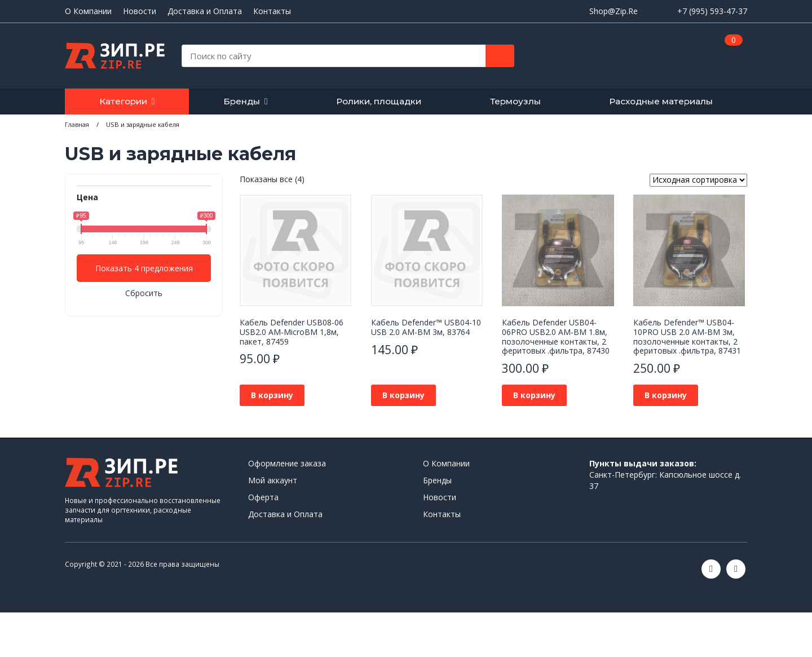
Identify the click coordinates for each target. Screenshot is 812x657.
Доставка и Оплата (205, 11)
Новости (140, 11)
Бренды (242, 101)
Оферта (263, 497)
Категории (123, 101)
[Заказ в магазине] (698, 180)
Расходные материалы (661, 101)
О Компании (88, 11)
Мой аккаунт (273, 480)
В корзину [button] (272, 395)
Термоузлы (515, 101)
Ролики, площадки (379, 101)
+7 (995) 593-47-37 (712, 11)
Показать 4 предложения (144, 268)
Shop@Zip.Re (614, 11)
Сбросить (144, 293)
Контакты (272, 11)
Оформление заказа (287, 463)
